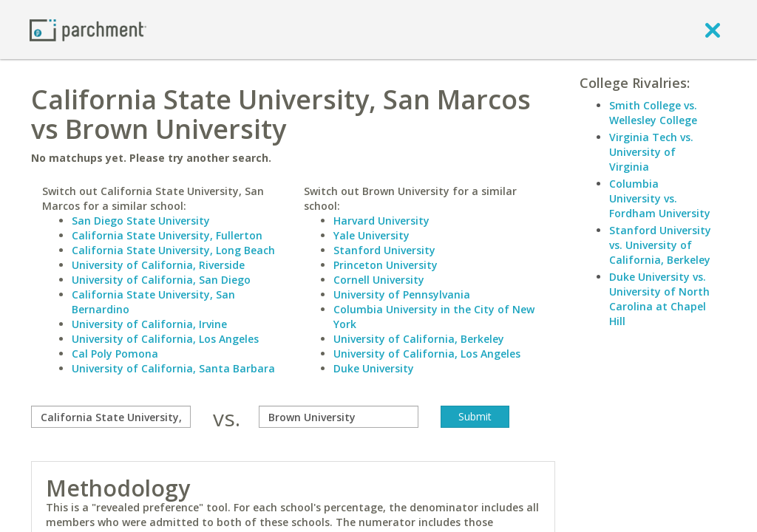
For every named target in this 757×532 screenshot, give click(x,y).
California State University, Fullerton (167, 235)
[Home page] (88, 29)
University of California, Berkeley (419, 339)
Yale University (371, 235)
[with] (339, 417)
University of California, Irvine (149, 324)
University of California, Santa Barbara (173, 368)
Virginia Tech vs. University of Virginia (651, 152)
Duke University (374, 368)
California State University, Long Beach (173, 250)
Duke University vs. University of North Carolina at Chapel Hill (659, 299)
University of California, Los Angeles (165, 339)
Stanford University (384, 250)
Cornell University (379, 280)
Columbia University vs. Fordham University (660, 198)
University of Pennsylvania (402, 294)
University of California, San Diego (161, 280)
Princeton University (386, 265)
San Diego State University (141, 221)
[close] (713, 30)
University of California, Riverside (158, 265)
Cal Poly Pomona (115, 354)
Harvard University (381, 221)
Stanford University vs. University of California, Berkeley (660, 245)
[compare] (111, 417)
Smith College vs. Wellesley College (653, 113)
